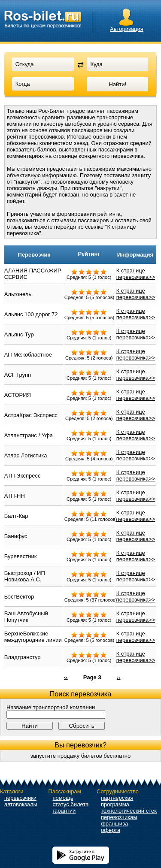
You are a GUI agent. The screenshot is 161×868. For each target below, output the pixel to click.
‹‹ (66, 677)
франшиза (114, 824)
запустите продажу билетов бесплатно (81, 756)
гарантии (64, 811)
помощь (63, 798)
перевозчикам (119, 817)
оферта (111, 830)
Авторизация (127, 29)
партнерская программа (117, 801)
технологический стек (129, 811)
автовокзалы (21, 804)
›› (119, 677)
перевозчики (20, 798)
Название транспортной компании (51, 707)
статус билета (71, 804)
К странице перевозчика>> (136, 274)
